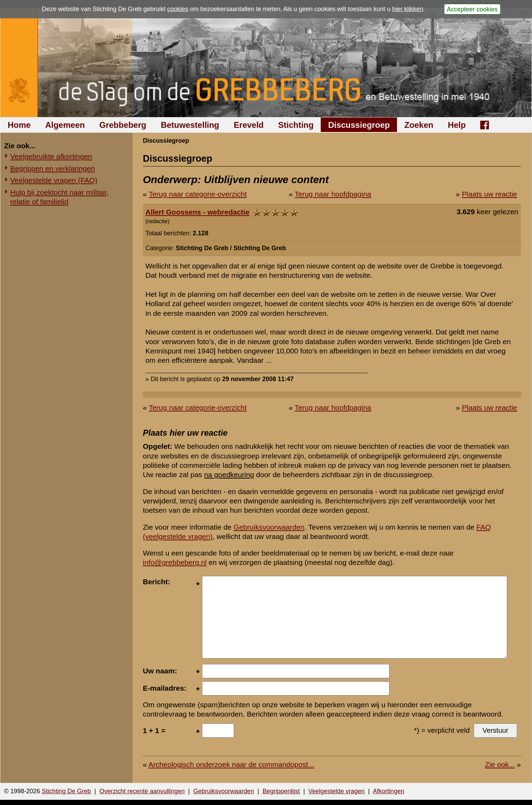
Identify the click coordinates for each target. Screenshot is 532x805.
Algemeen (65, 125)
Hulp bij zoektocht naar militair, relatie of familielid (60, 197)
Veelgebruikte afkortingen (51, 156)
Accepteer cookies (472, 9)
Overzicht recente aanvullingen (142, 791)
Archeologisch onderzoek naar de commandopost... (231, 764)
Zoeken (419, 125)
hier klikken (408, 9)
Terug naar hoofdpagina (333, 194)
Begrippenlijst (281, 791)
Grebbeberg (123, 125)
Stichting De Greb (66, 791)
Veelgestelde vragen (336, 791)
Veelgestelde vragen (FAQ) (54, 180)
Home (19, 125)
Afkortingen (389, 791)
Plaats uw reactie (490, 194)
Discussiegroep (359, 125)
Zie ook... (500, 764)
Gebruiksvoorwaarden (269, 527)
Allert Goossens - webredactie (197, 212)
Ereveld (249, 125)
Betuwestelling (190, 125)
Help (457, 125)
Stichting (296, 125)
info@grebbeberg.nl (175, 562)
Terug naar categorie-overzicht (198, 194)
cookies (178, 9)
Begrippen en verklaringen (53, 168)
